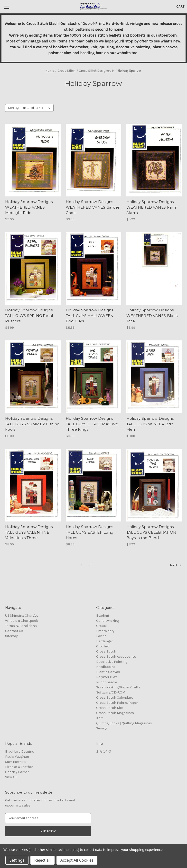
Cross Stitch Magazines (115, 713)
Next (176, 565)
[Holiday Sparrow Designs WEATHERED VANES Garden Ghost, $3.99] (93, 160)
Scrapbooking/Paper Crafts (118, 687)
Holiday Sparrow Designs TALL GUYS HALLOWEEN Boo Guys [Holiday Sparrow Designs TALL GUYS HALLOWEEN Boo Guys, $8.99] (90, 316)
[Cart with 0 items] (180, 6)
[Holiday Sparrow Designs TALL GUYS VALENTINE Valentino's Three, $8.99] (33, 485)
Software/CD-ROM (111, 692)
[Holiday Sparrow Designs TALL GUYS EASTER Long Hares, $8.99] (93, 485)
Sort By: (14, 108)
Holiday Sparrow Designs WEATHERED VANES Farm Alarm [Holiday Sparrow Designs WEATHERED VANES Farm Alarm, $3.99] (152, 207)
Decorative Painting (112, 662)
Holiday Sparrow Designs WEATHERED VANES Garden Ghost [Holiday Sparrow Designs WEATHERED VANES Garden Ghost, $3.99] (93, 207)
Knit (99, 718)
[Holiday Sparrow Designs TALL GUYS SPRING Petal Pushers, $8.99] (33, 269)
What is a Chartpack (22, 621)
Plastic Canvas (108, 672)
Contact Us (14, 631)
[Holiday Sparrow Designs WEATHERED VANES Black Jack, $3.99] (154, 269)
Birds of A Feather (19, 767)
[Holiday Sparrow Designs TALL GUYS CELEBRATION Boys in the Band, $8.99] (154, 485)
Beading (103, 616)
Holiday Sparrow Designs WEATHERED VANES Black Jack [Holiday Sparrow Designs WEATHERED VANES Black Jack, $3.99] (152, 316)
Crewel (101, 626)
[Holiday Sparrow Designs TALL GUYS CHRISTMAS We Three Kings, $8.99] (93, 377)
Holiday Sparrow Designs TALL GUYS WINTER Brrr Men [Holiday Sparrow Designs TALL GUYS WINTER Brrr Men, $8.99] (150, 424)
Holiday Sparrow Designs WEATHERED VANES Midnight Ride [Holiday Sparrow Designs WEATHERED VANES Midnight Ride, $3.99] (29, 207)
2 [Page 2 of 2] (90, 565)
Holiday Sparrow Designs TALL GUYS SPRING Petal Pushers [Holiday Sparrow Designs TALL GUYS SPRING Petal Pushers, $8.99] (29, 316)
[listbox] (37, 108)
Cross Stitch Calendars (115, 698)
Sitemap (12, 636)
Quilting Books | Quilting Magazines (124, 723)
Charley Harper (17, 772)
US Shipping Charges (22, 616)
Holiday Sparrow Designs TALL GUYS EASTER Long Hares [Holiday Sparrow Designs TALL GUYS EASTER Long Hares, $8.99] (89, 532)
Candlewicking (108, 621)
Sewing (102, 728)
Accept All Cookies (77, 860)
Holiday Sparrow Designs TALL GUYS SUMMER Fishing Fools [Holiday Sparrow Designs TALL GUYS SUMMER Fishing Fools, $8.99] (32, 424)
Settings (17, 860)
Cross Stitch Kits (110, 708)
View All (11, 777)
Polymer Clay (107, 677)
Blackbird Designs (20, 751)
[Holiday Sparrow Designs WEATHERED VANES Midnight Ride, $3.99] (33, 160)
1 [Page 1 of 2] (82, 565)
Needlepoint (106, 667)
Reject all (42, 860)
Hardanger (105, 641)
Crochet (103, 646)
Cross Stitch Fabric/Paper (117, 703)
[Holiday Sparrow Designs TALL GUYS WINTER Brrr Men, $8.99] (154, 377)
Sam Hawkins (16, 762)
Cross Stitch (106, 651)
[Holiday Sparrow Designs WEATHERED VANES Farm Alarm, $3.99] (154, 160)
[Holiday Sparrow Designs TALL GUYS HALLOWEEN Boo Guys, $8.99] (93, 269)
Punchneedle (107, 682)
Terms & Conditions (21, 626)
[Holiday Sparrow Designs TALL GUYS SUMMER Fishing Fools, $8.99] (33, 377)
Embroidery (105, 631)
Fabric (101, 636)
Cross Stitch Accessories (116, 657)
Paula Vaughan (17, 757)
